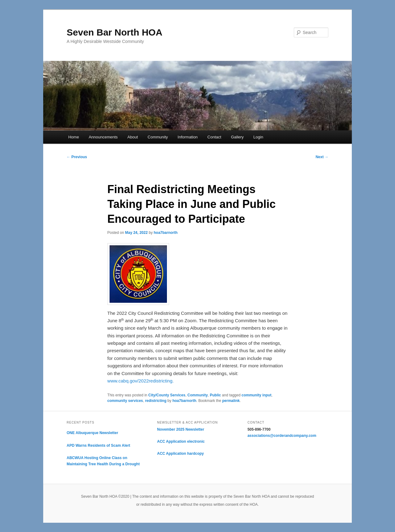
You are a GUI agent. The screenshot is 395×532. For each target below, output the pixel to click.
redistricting (156, 401)
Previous (77, 157)
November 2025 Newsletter (181, 429)
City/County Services (167, 395)
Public (215, 395)
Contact (214, 137)
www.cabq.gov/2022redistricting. (141, 381)
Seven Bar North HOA (114, 32)
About (133, 137)
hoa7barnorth (166, 233)
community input (257, 395)
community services (125, 401)
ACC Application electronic (181, 441)
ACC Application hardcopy (181, 454)
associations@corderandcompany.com (282, 436)
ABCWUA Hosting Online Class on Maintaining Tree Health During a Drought (103, 461)
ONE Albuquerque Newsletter (92, 433)
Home (74, 137)
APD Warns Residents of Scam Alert (98, 445)
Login (258, 137)
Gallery (237, 137)
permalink (231, 401)
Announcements (103, 137)
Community (158, 137)
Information (188, 137)
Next (322, 157)
